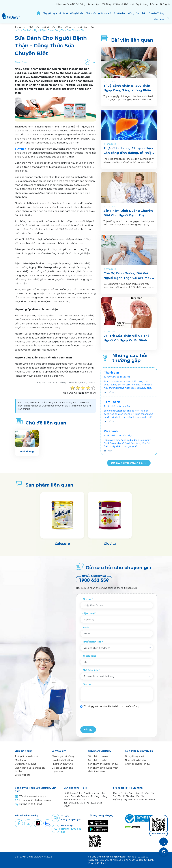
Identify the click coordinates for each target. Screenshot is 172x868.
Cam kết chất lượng (62, 760)
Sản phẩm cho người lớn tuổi (104, 764)
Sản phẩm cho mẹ (98, 756)
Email (86, 628)
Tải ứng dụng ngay (159, 833)
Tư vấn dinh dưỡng (124, 13)
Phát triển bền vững (62, 764)
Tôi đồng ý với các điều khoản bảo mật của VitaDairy (111, 706)
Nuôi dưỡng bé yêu (73, 13)
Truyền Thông (157, 13)
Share (93, 62)
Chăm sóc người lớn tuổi (98, 13)
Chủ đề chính (90, 670)
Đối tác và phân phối (63, 768)
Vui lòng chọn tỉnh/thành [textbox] (97, 648)
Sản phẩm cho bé (98, 760)
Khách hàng (89, 656)
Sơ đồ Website (23, 775)
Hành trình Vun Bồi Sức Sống (71, 4)
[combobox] (117, 648)
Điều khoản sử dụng (26, 764)
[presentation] (104, 717)
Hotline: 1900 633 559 (71, 830)
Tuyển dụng (142, 4)
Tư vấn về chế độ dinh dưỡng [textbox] (99, 676)
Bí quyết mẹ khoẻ (52, 13)
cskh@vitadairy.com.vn (39, 800)
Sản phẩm (141, 13)
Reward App (94, 4)
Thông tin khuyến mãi (26, 756)
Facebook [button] (19, 823)
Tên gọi (87, 599)
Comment (56, 818)
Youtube (28, 823)
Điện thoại (89, 613)
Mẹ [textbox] (85, 662)
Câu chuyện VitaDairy (63, 756)
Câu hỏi (87, 684)
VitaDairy (107, 4)
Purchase (56, 829)
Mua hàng (159, 19)
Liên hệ (154, 4)
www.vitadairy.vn (38, 796)
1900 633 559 (35, 804)
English (166, 4)
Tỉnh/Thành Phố (92, 642)
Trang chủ (20, 27)
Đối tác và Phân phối (124, 4)
